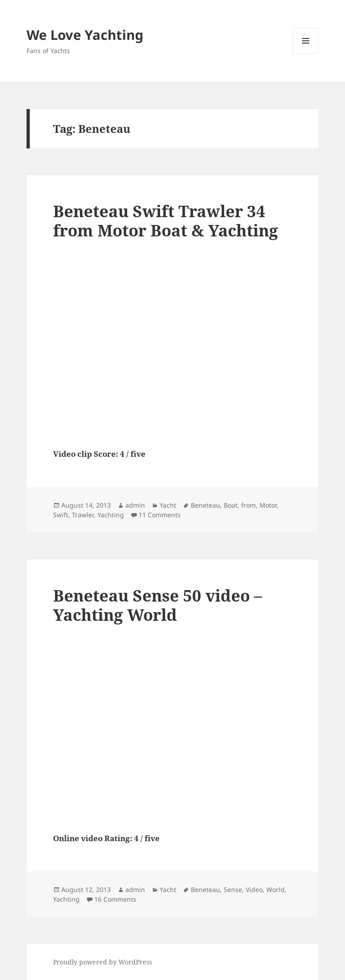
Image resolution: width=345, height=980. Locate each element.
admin (135, 505)
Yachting (111, 515)
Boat (231, 505)
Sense (233, 890)
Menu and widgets (306, 53)
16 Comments (115, 899)
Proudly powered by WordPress (102, 962)
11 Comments (160, 515)
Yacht (168, 505)
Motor (268, 505)
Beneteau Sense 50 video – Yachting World (158, 605)
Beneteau (205, 505)
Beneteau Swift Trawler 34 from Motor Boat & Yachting (166, 221)
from (248, 505)
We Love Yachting (85, 35)
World (275, 890)
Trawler (83, 515)
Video (254, 890)
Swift (61, 515)
